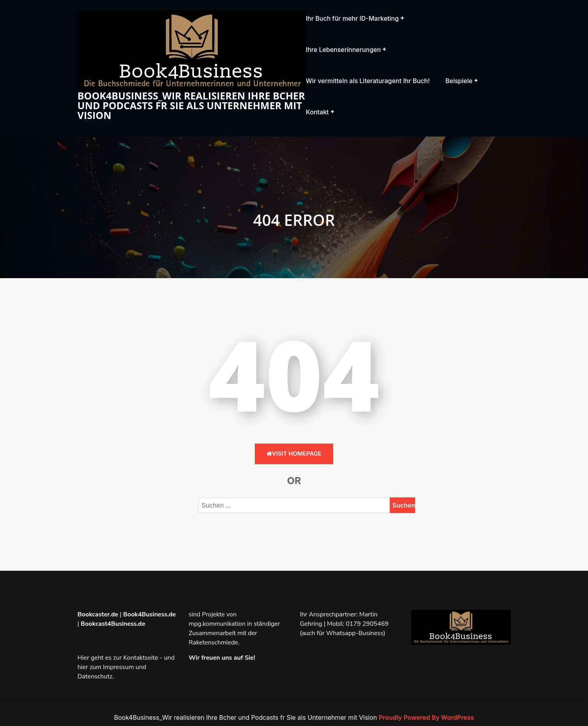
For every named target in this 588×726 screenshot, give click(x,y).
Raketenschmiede (214, 643)
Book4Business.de (149, 614)
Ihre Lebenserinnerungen (343, 50)
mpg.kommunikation (217, 624)
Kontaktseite (141, 658)
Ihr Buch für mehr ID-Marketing (352, 18)
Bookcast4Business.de (113, 624)
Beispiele (459, 81)
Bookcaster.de (98, 614)
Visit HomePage (294, 454)
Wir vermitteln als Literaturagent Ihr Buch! (368, 81)
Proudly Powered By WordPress (426, 717)
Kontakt (317, 112)
